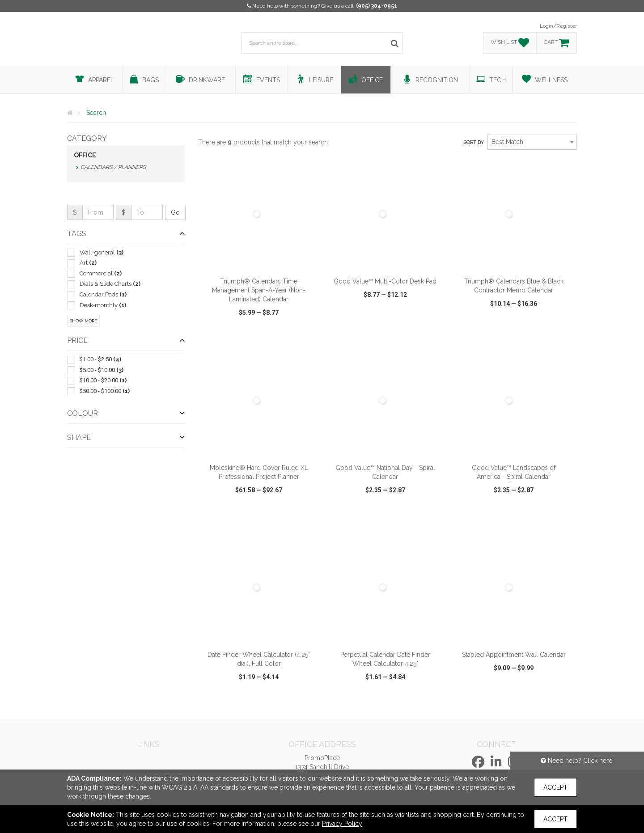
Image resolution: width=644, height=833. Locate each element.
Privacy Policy (342, 824)
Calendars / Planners (113, 167)
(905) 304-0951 (377, 6)
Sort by (474, 142)
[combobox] (532, 142)
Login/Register (558, 26)
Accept (555, 787)
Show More (83, 321)
